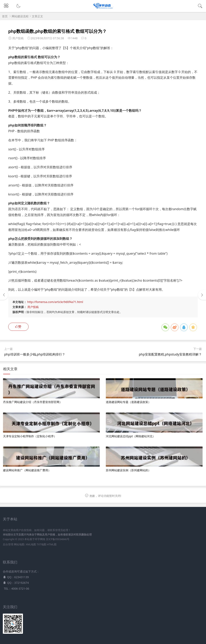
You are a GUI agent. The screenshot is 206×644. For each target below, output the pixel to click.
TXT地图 (42, 544)
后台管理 (8, 544)
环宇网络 (40, 539)
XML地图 (31, 544)
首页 (5, 16)
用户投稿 (33, 307)
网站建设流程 (20, 16)
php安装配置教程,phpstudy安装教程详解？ (170, 354)
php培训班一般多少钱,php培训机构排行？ (35, 354)
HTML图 (52, 544)
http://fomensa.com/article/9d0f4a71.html (55, 302)
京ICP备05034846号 (58, 539)
